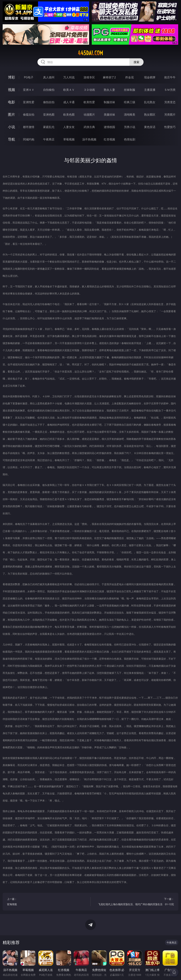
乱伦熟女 (150, 102)
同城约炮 (29, 139)
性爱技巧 (170, 127)
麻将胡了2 (109, 77)
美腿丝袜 (109, 115)
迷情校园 (109, 127)
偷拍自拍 (49, 102)
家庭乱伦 (49, 127)
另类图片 (170, 115)
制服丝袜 (109, 102)
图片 (11, 114)
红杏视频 (109, 139)
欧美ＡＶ (69, 90)
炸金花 (130, 77)
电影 (11, 102)
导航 (11, 139)
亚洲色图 (49, 115)
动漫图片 (89, 115)
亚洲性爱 (29, 102)
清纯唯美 (130, 115)
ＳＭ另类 (170, 90)
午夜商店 (49, 139)
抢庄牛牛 (170, 77)
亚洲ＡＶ (29, 90)
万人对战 (69, 77)
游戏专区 (89, 77)
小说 (11, 127)
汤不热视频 (89, 139)
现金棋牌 (150, 77)
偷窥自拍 (29, 115)
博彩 (11, 77)
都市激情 (29, 127)
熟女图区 (150, 115)
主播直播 (150, 90)
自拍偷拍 (49, 90)
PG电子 (29, 77)
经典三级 (130, 102)
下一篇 (134, 902)
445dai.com (90, 53)
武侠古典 (89, 127)
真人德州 (49, 77)
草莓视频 (69, 139)
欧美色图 (69, 115)
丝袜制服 (130, 90)
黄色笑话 (150, 127)
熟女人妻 (109, 90)
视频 (11, 90)
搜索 (136, 62)
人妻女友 (69, 127)
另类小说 (130, 127)
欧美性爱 (89, 102)
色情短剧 (130, 139)
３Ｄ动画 (89, 90)
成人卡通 (69, 102)
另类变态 (170, 102)
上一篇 (47, 902)
